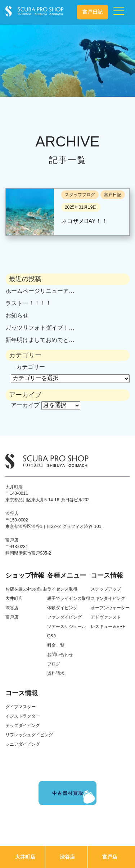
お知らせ (17, 315)
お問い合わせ (60, 655)
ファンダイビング (64, 617)
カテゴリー (31, 367)
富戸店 (110, 857)
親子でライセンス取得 (69, 598)
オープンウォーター (110, 608)
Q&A (52, 636)
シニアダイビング (23, 744)
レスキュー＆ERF (108, 627)
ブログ (54, 664)
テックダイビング (23, 725)
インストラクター (23, 716)
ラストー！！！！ (28, 303)
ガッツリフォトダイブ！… (40, 328)
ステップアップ (106, 589)
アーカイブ (25, 405)
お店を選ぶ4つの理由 (26, 589)
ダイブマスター (21, 707)
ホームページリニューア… (40, 291)
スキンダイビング (108, 598)
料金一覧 (56, 645)
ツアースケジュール (67, 627)
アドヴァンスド (106, 617)
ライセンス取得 (62, 589)
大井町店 (25, 857)
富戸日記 (93, 12)
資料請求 (56, 673)
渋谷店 (67, 857)
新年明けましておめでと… (40, 340)
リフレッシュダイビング (29, 735)
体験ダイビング (62, 608)
